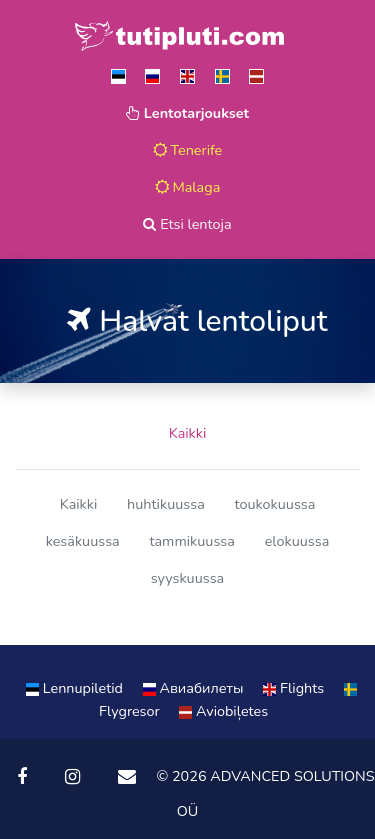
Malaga (188, 187)
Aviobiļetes (223, 711)
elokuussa (297, 541)
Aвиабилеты (195, 688)
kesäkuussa (83, 541)
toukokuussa (274, 504)
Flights (295, 688)
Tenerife (188, 150)
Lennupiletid (76, 688)
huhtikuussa (166, 504)
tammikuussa (191, 541)
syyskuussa (187, 578)
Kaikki (188, 433)
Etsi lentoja (187, 224)
